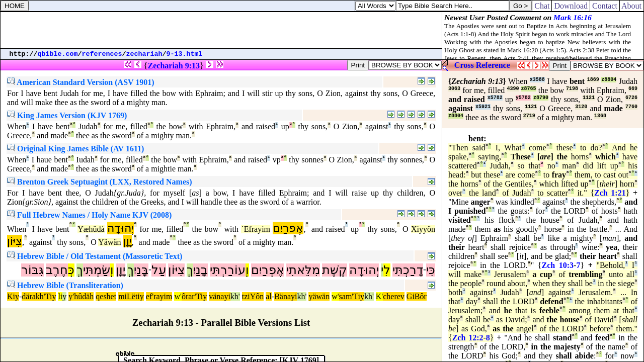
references (102, 54)
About (632, 6)
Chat (542, 6)
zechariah (144, 54)
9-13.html (185, 54)
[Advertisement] (221, 30)
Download (571, 6)
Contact (605, 6)
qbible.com (58, 54)
